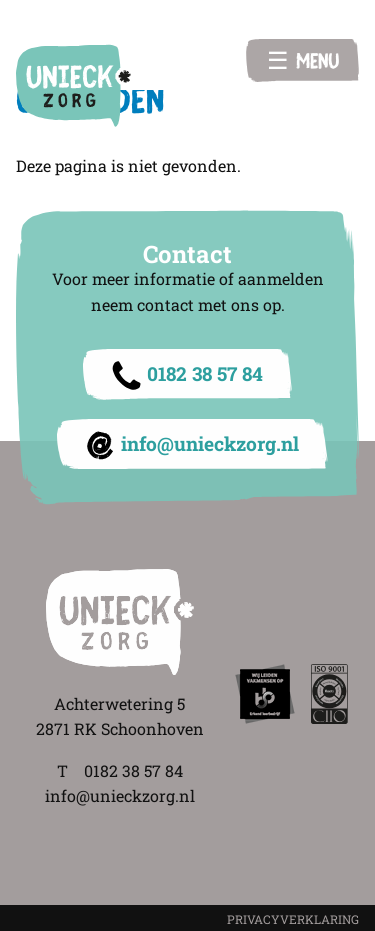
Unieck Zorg (73, 85)
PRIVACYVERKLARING (293, 919)
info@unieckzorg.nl (210, 443)
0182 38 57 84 (205, 373)
